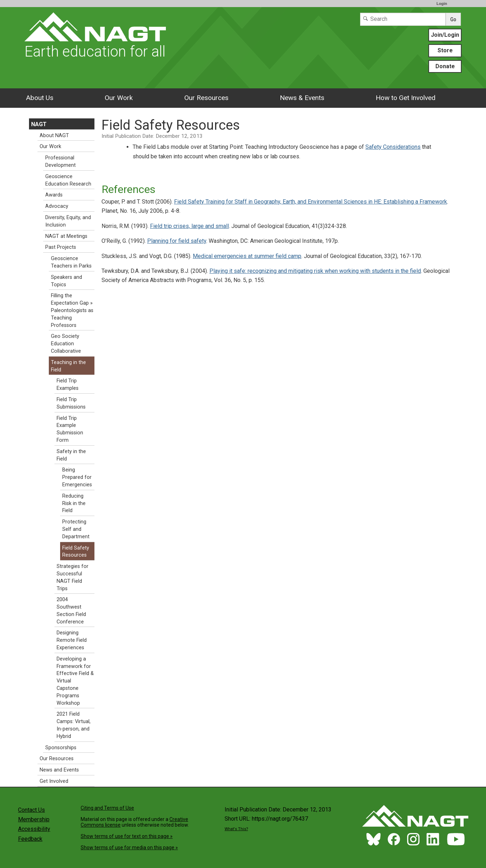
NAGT (39, 124)
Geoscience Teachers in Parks (71, 262)
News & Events (302, 98)
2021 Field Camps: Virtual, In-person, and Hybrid (74, 725)
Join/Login (445, 35)
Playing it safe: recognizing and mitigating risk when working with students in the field (315, 271)
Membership (34, 819)
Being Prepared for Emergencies (77, 477)
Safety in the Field (71, 455)
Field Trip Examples (68, 385)
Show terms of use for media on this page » (129, 848)
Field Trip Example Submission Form (70, 429)
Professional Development (60, 162)
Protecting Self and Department (76, 529)
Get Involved (54, 781)
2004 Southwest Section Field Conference (71, 611)
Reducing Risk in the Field (74, 503)
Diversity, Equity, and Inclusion (68, 221)
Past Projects (61, 247)
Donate (445, 66)
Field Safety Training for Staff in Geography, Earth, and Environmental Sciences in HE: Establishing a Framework (311, 202)
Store (445, 50)
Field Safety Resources (76, 552)
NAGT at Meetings (66, 236)
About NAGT (54, 136)
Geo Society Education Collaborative (66, 344)
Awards (54, 195)
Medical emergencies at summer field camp (247, 256)
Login (442, 4)
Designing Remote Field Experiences (72, 640)
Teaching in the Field (68, 366)
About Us (40, 98)
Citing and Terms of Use (107, 808)
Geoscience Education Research (68, 180)
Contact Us (31, 810)
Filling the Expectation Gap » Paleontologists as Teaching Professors (72, 310)
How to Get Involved (406, 98)
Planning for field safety (177, 241)
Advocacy (57, 206)
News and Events (59, 770)
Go (453, 19)
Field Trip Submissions (71, 403)
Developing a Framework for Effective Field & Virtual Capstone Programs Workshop (75, 681)
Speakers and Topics (66, 281)
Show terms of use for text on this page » (127, 836)
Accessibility (34, 829)
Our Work (119, 98)
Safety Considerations (393, 147)
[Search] (403, 19)
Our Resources (206, 98)
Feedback (30, 839)
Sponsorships (61, 748)
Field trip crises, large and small (189, 226)
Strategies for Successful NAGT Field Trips (73, 577)
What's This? (236, 829)
